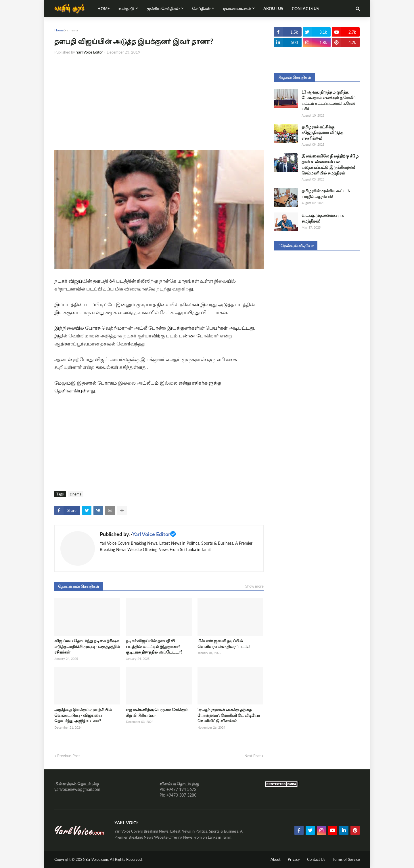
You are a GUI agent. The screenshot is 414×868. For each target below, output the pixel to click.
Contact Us (316, 859)
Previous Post (69, 756)
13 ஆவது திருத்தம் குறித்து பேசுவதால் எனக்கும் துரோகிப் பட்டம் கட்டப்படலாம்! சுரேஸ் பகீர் (329, 100)
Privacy (294, 859)
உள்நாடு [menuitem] (126, 8)
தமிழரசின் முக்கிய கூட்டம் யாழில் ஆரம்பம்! (326, 194)
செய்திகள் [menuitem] (201, 8)
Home (59, 30)
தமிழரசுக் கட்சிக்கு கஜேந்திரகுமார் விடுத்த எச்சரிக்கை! (322, 132)
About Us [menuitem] (273, 8)
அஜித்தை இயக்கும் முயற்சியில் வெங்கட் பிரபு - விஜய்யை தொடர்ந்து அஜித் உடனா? (83, 715)
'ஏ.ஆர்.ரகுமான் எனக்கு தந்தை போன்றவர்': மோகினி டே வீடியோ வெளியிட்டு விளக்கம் (229, 715)
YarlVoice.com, (98, 859)
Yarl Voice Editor (151, 534)
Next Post (253, 756)
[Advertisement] (159, 103)
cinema (72, 30)
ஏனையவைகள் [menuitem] (237, 8)
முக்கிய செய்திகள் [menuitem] (163, 8)
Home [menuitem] (104, 8)
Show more (254, 586)
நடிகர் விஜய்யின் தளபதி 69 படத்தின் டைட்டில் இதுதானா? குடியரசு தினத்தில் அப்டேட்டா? (154, 646)
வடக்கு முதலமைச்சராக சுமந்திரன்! (323, 218)
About (276, 859)
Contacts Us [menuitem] (305, 8)
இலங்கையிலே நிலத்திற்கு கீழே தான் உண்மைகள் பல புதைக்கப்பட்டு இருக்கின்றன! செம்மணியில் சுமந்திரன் (330, 164)
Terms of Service (346, 859)
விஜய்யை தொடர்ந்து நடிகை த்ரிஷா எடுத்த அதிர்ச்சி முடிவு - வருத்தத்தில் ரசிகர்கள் (87, 646)
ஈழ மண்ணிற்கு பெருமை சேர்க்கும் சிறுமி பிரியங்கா (157, 712)
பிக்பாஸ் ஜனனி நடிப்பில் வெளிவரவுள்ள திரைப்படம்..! (224, 644)
